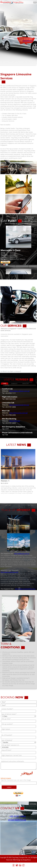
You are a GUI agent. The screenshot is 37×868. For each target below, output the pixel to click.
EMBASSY (14, 384)
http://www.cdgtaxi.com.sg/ (20, 391)
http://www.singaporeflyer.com (25, 589)
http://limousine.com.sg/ (19, 413)
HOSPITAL (6, 386)
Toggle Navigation (35, 2)
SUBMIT (9, 787)
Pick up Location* (7, 724)
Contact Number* (7, 709)
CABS (5, 384)
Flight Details (6, 729)
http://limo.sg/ (15, 421)
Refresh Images (6, 778)
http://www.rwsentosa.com (9, 572)
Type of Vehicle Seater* (9, 714)
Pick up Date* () (10, 745)
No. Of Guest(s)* (7, 735)
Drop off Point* (6, 750)
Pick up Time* (6, 719)
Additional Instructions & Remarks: (13, 761)
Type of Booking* (7, 740)
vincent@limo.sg (28, 41)
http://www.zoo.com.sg (22, 554)
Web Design (17, 860)
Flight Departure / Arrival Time (12, 755)
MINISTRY (26, 384)
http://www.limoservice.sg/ (19, 405)
